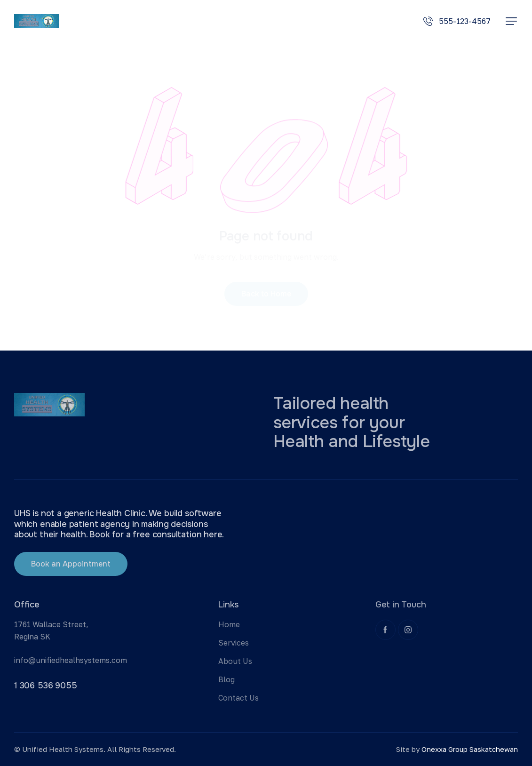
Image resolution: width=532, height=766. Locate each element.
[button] (511, 21)
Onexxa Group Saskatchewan (470, 749)
